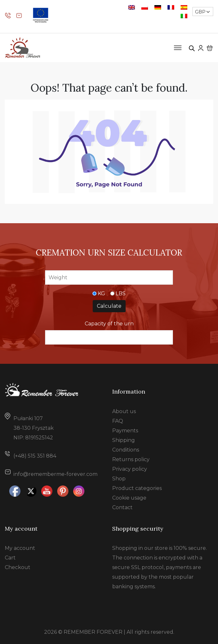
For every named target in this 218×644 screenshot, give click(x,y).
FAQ (118, 421)
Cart (10, 558)
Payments (125, 431)
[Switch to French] (171, 7)
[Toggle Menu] (178, 48)
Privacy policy (130, 469)
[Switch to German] (158, 7)
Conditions (126, 450)
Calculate (109, 306)
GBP (200, 12)
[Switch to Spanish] (184, 7)
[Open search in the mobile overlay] (192, 48)
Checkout (18, 567)
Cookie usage (129, 498)
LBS (121, 293)
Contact (122, 507)
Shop (119, 479)
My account (20, 548)
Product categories (137, 488)
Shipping (124, 440)
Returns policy (131, 459)
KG (101, 293)
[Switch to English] (132, 7)
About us (124, 411)
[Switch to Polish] (145, 7)
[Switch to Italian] (184, 16)
